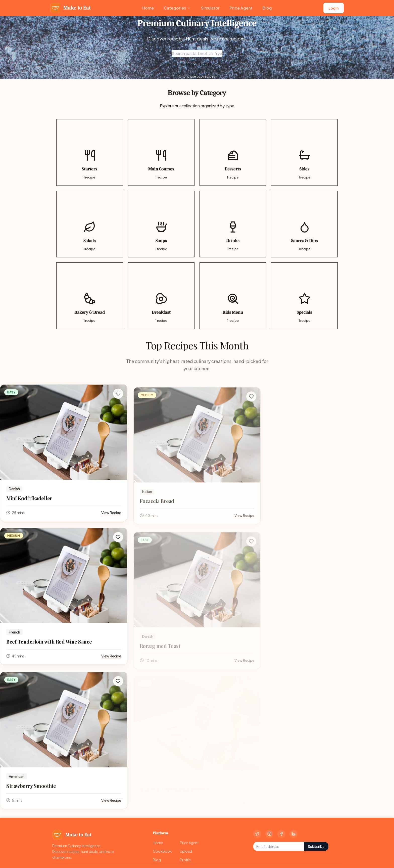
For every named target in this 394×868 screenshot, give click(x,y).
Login (334, 8)
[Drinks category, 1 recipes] (233, 224)
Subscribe (316, 846)
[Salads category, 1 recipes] (90, 224)
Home (148, 8)
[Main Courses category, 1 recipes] (161, 152)
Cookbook (162, 851)
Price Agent (241, 8)
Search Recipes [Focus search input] (197, 64)
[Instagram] (269, 834)
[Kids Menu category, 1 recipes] (233, 296)
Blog (267, 8)
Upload (186, 851)
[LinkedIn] (293, 834)
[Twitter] (257, 834)
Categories (177, 8)
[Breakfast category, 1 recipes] (161, 296)
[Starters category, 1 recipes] (90, 152)
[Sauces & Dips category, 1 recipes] (304, 224)
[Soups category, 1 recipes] (161, 224)
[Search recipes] (197, 54)
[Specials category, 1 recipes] (304, 296)
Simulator (210, 8)
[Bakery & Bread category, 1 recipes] (90, 296)
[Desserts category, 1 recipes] (233, 152)
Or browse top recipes (197, 76)
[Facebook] (281, 834)
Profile (185, 860)
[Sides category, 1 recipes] (304, 152)
